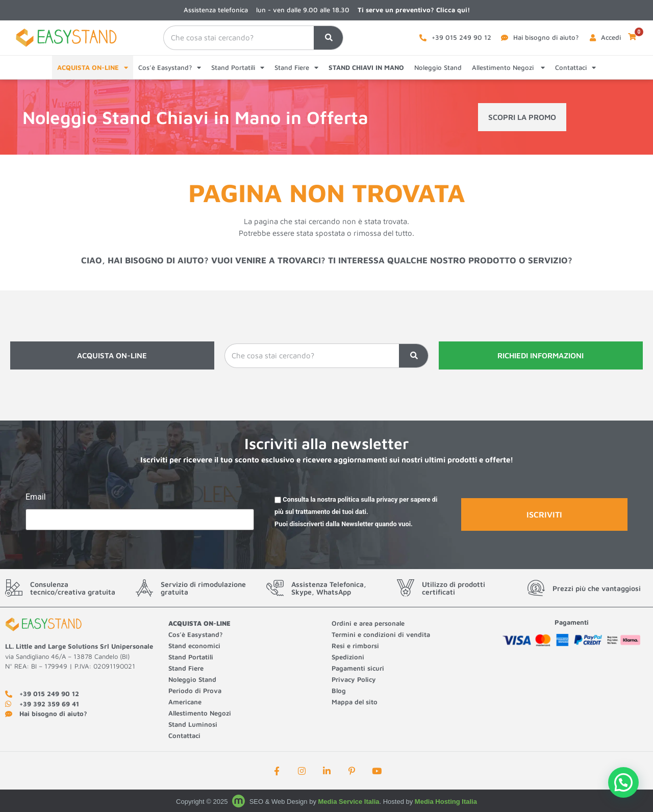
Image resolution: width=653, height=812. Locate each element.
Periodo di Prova (195, 691)
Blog (339, 691)
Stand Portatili (238, 68)
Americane (186, 702)
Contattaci (575, 68)
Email (36, 497)
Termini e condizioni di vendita (381, 634)
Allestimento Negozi (508, 68)
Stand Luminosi (193, 724)
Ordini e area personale (368, 623)
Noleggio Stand (438, 67)
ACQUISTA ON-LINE (93, 68)
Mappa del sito (355, 702)
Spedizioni (348, 657)
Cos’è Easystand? (170, 68)
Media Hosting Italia (446, 802)
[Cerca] (328, 38)
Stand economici (194, 646)
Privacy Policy (354, 679)
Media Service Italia (349, 802)
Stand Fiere (296, 68)
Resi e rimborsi (355, 646)
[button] (623, 782)
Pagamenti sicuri (358, 668)
